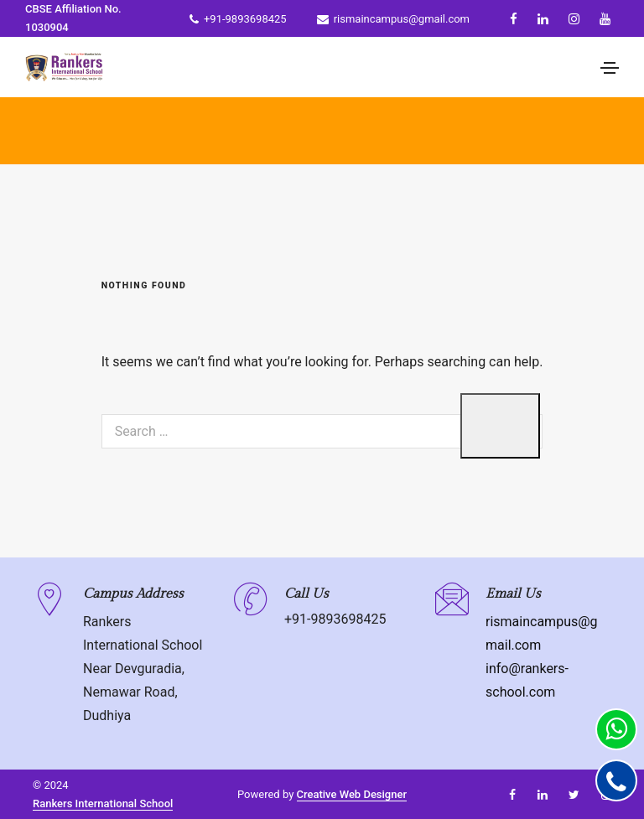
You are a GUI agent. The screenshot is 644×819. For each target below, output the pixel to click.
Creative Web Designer (352, 794)
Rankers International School (103, 803)
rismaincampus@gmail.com (393, 19)
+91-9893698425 (238, 19)
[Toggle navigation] (610, 68)
